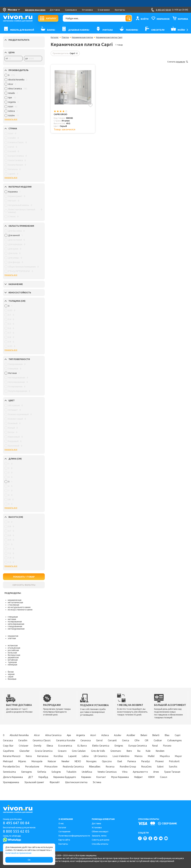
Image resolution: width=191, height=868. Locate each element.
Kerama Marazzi (12, 756)
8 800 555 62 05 (16, 831)
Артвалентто (140, 772)
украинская (13, 657)
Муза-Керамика (120, 777)
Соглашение (64, 832)
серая (11, 677)
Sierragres (27, 772)
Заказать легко (99, 836)
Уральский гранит (34, 782)
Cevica (125, 740)
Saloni (160, 767)
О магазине (104, 10)
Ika (139, 751)
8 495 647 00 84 (16, 823)
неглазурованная (16, 629)
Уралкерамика (11, 782)
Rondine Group (128, 767)
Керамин (86, 777)
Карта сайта (64, 840)
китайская (13, 660)
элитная (12, 638)
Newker (65, 761)
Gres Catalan (79, 751)
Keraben (160, 751)
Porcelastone (32, 767)
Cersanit (112, 740)
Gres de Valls (98, 751)
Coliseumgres (175, 740)
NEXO (78, 761)
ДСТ (31, 777)
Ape (69, 735)
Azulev (118, 735)
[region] (23, 96)
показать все (11, 119)
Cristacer (24, 746)
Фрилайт (55, 782)
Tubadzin (71, 772)
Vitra (125, 772)
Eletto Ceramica (101, 746)
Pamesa (132, 761)
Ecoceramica (65, 746)
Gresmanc (116, 751)
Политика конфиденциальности (74, 836)
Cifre (137, 740)
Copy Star (8, 746)
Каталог (55, 37)
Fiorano (167, 746)
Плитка (65, 37)
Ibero (129, 751)
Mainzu (138, 756)
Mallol (151, 756)
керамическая (15, 600)
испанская (13, 646)
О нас (61, 823)
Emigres (119, 746)
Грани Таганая (172, 772)
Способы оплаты (100, 844)
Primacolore (51, 767)
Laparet (72, 756)
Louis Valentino (121, 756)
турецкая (12, 662)
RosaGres (146, 767)
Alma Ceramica (53, 735)
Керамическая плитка (82, 37)
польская (12, 653)
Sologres (56, 772)
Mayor (178, 756)
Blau (167, 735)
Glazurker (24, 751)
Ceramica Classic (42, 740)
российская (13, 650)
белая (11, 672)
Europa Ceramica (138, 746)
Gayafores (9, 751)
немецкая (12, 665)
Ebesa (50, 746)
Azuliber (131, 735)
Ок (29, 860)
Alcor (37, 735)
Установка (87, 10)
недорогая (13, 636)
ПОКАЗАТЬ (24, 577)
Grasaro (62, 751)
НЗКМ (151, 777)
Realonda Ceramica (73, 767)
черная (11, 674)
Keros (29, 756)
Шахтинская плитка (76, 782)
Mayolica (165, 756)
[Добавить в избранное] (91, 105)
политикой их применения (18, 853)
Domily (37, 746)
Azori (93, 735)
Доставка (55, 10)
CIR (147, 740)
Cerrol (99, 740)
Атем (156, 772)
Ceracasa (8, 740)
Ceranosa (86, 740)
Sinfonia (42, 772)
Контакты (120, 10)
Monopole (37, 761)
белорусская (14, 655)
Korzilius (58, 756)
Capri (178, 735)
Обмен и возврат (100, 832)
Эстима (97, 782)
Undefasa (87, 772)
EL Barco (82, 746)
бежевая (12, 679)
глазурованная (15, 626)
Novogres (91, 761)
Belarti (156, 735)
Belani (144, 735)
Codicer (158, 740)
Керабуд (43, 777)
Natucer (52, 761)
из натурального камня (19, 607)
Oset (120, 761)
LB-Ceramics (101, 756)
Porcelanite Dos (11, 767)
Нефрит (138, 777)
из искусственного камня (20, 610)
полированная (15, 622)
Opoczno (107, 761)
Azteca (105, 735)
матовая (12, 619)
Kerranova (43, 756)
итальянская (14, 648)
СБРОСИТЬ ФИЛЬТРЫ (24, 585)
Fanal (155, 746)
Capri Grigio (61, 114)
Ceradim (23, 740)
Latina (85, 756)
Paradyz (146, 761)
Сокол (164, 777)
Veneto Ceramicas (107, 772)
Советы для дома (100, 840)
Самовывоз (71, 10)
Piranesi (160, 761)
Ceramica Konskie (66, 740)
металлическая (15, 602)
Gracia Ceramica (44, 751)
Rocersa (110, 767)
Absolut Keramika (19, 735)
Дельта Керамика (13, 777)
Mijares (22, 761)
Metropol (8, 761)
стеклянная (13, 605)
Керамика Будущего (65, 777)
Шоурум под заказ (35, 10)
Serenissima (9, 772)
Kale (148, 751)
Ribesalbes (95, 767)
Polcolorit (174, 761)
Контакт (101, 777)
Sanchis (173, 767)
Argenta (81, 735)
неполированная (16, 624)
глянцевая (13, 617)
